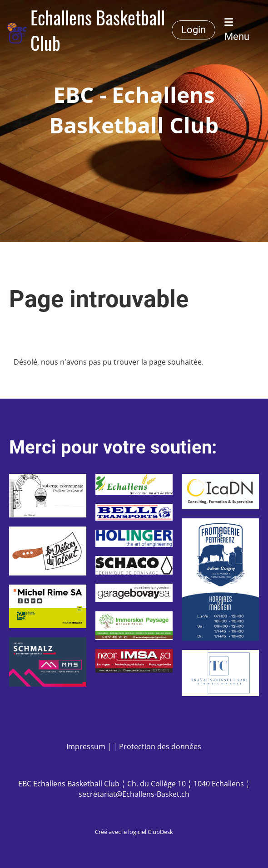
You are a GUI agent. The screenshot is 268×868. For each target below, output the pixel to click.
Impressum (86, 746)
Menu (237, 30)
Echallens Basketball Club (98, 30)
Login (194, 30)
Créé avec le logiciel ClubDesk (134, 832)
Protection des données (160, 746)
